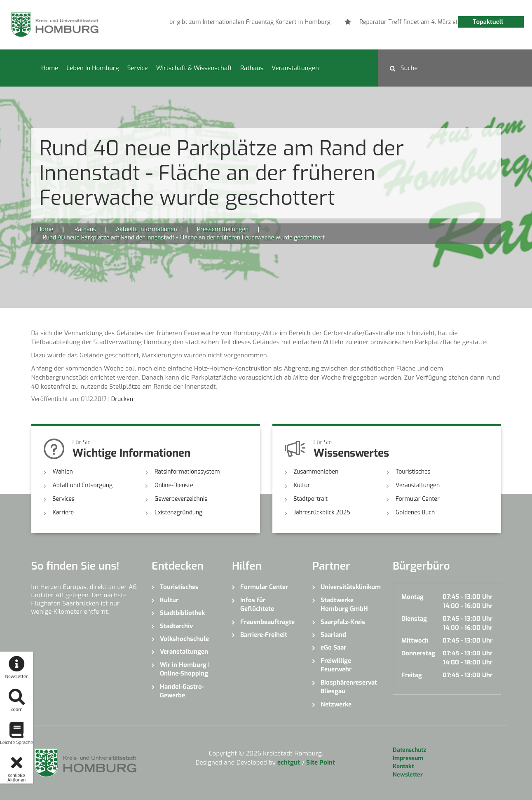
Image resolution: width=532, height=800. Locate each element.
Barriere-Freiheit (264, 635)
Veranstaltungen (295, 68)
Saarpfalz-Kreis (343, 622)
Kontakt (403, 766)
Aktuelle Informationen (146, 229)
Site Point (321, 762)
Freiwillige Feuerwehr (336, 665)
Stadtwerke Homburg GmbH (344, 604)
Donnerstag (418, 653)
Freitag (412, 675)
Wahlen (63, 472)
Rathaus (252, 68)
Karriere (63, 513)
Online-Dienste (174, 485)
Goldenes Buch (415, 513)
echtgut (289, 762)
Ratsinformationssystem (187, 472)
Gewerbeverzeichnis (181, 499)
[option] (221, 22)
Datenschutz (409, 750)
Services (64, 499)
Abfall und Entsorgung (83, 485)
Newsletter (408, 775)
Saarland (333, 635)
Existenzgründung (178, 513)
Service (138, 68)
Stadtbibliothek (182, 613)
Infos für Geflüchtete (257, 604)
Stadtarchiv (176, 626)
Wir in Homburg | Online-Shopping (185, 669)
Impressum (408, 758)
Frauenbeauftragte (267, 622)
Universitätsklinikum (350, 587)
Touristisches (413, 472)
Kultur (302, 485)
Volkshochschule (184, 639)
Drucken (122, 399)
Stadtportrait (311, 499)
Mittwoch (415, 640)
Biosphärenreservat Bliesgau (349, 687)
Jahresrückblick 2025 (322, 513)
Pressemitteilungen (223, 229)
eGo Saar (333, 648)
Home (50, 68)
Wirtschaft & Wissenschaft (194, 68)
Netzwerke (336, 704)
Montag (412, 597)
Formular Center (418, 499)
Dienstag (414, 619)
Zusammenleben (316, 472)
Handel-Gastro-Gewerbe (182, 691)
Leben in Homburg (93, 68)
